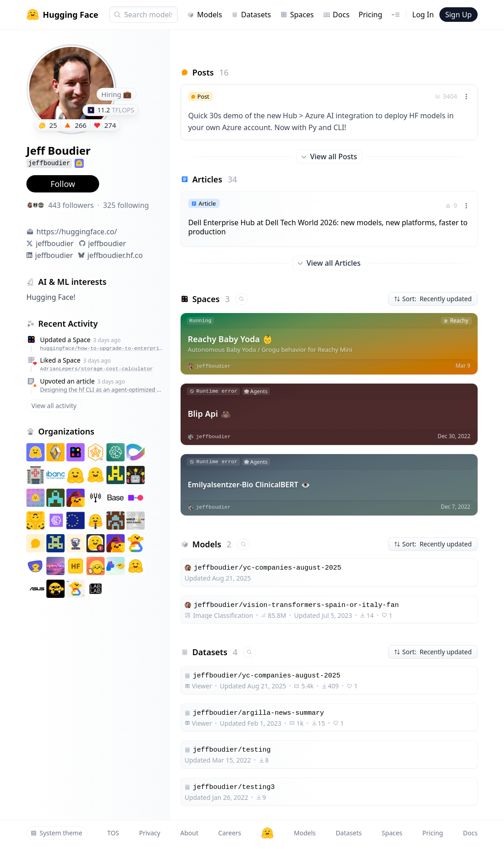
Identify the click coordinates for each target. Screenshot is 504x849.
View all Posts (329, 157)
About (189, 833)
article (86, 381)
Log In (423, 15)
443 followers (71, 205)
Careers (230, 833)
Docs (336, 15)
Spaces (297, 15)
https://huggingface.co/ (77, 232)
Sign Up (459, 15)
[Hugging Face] (267, 833)
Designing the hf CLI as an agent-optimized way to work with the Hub (102, 390)
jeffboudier (55, 243)
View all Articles (329, 263)
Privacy (150, 833)
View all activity (54, 406)
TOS (113, 833)
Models (204, 15)
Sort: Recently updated (433, 299)
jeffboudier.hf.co (115, 255)
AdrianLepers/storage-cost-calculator (96, 369)
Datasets (251, 15)
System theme (56, 833)
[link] (329, 112)
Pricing (370, 15)
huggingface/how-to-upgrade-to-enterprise (102, 348)
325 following (126, 205)
